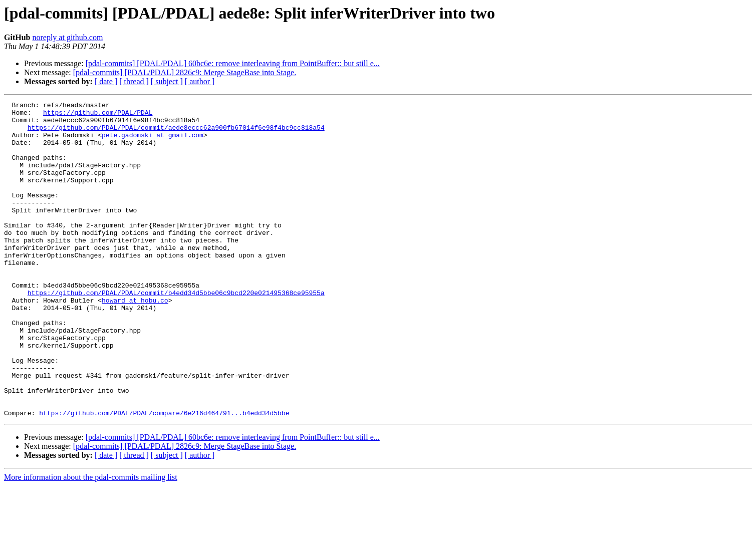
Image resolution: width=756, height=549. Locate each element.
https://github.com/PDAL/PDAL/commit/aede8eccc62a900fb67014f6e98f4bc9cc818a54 (176, 133)
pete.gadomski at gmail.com (153, 142)
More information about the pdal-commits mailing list (91, 540)
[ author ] (200, 81)
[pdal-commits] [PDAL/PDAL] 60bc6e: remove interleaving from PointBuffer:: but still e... (233, 63)
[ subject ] (167, 81)
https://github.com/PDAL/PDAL (98, 115)
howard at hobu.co (135, 341)
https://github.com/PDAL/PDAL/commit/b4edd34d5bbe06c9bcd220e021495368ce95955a (176, 332)
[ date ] (106, 81)
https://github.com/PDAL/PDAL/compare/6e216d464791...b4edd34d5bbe (164, 476)
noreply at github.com (67, 37)
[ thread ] (134, 81)
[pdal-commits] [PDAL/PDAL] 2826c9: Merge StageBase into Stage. (185, 72)
